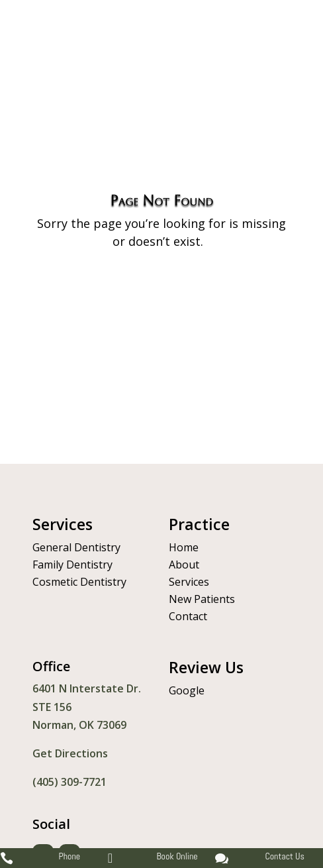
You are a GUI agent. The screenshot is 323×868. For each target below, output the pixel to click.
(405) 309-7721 (69, 782)
